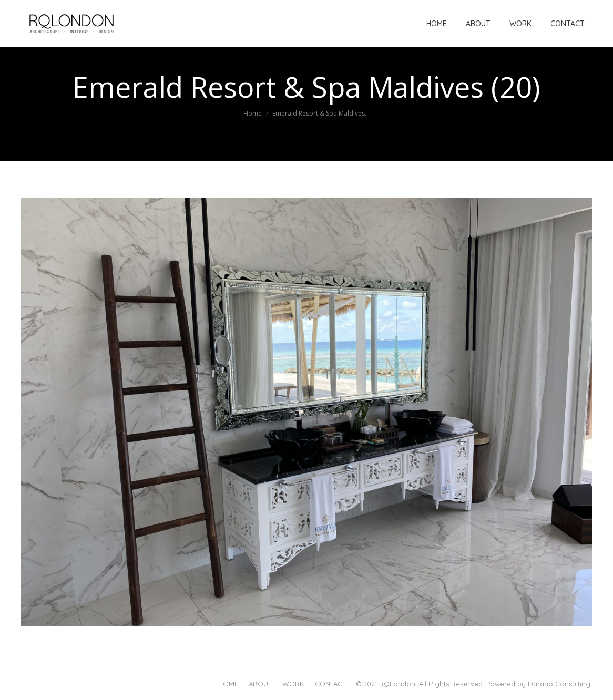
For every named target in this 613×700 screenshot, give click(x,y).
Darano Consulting (559, 684)
